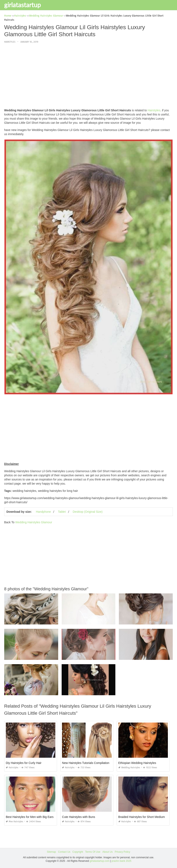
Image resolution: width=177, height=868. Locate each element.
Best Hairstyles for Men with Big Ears (30, 817)
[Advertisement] (88, 76)
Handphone (43, 512)
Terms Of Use (93, 852)
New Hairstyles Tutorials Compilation (86, 763)
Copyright (78, 852)
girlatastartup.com (100, 861)
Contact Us (64, 852)
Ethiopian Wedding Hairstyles (137, 763)
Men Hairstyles (15, 822)
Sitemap (51, 852)
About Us (107, 852)
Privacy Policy (122, 852)
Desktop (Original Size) (88, 512)
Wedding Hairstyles (129, 768)
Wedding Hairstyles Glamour (34, 522)
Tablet (62, 512)
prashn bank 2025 (121, 861)
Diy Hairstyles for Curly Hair (24, 763)
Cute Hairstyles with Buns (79, 817)
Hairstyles (10, 42)
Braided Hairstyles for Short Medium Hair (145, 817)
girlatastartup (22, 5)
